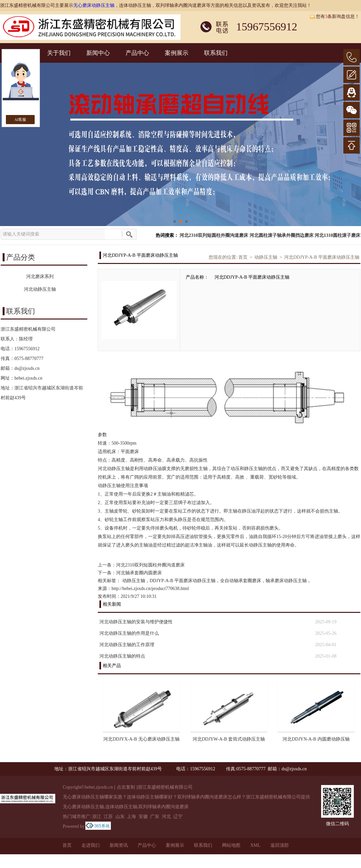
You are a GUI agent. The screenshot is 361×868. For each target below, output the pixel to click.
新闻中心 (98, 53)
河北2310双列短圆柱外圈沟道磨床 (214, 235)
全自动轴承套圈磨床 (241, 581)
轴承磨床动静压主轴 (286, 581)
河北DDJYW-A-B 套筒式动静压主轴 (229, 739)
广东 (155, 817)
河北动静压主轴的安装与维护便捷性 (136, 622)
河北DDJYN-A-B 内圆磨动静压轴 (316, 739)
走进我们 (91, 845)
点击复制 (126, 787)
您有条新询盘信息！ (335, 16)
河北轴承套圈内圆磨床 (139, 573)
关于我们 (59, 53)
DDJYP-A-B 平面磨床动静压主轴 (183, 581)
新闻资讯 (119, 845)
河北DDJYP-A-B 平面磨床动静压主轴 (322, 257)
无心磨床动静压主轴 (94, 5)
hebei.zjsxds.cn (28, 378)
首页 (243, 257)
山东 (120, 817)
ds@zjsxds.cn (27, 368)
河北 (166, 817)
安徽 (143, 817)
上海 (131, 817)
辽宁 (178, 817)
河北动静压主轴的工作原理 (127, 645)
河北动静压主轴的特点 (122, 656)
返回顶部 (280, 845)
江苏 (108, 817)
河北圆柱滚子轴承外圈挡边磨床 (282, 235)
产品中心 (137, 53)
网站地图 (231, 845)
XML (255, 845)
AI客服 (20, 120)
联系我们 (216, 53)
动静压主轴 (266, 257)
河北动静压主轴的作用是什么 (129, 633)
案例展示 (177, 53)
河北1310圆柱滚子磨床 (337, 235)
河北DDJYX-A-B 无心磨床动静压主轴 (141, 739)
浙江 (97, 817)
